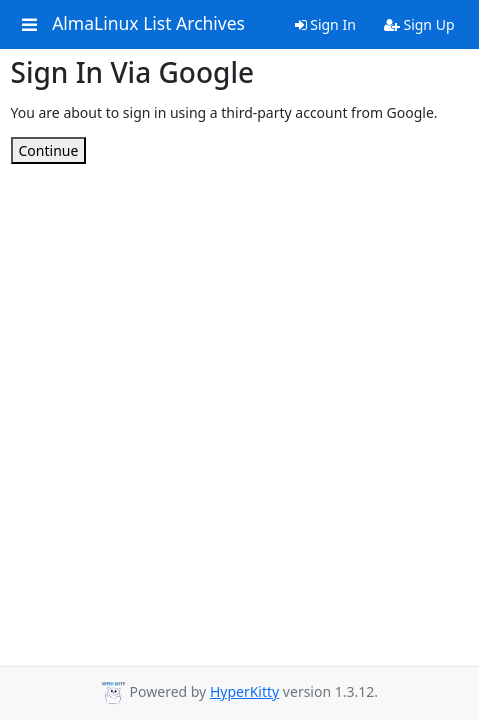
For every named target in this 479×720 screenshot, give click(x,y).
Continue (49, 150)
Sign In (325, 24)
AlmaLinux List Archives (148, 24)
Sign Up (419, 24)
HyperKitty (244, 691)
